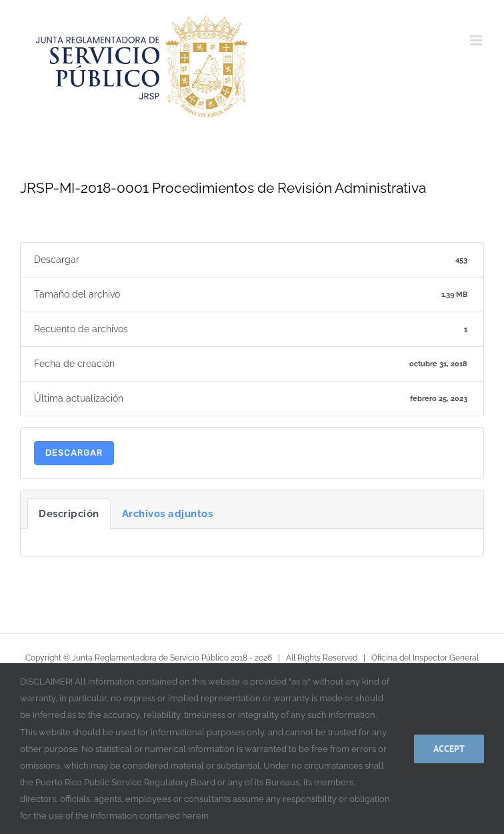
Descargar (74, 453)
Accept (449, 749)
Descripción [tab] (69, 513)
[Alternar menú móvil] (477, 40)
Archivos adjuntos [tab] (168, 513)
